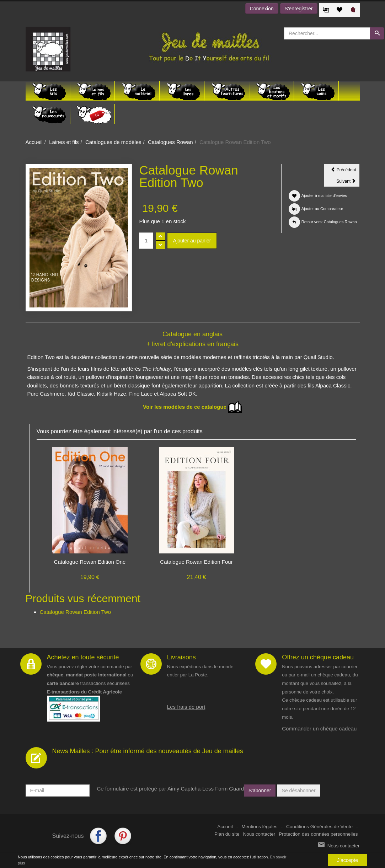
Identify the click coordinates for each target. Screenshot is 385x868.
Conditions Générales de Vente (319, 827)
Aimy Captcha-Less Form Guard (206, 789)
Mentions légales (259, 827)
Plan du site (227, 834)
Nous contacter (259, 834)
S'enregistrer (299, 9)
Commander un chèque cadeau (319, 728)
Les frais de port (186, 707)
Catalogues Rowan (170, 142)
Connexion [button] (262, 9)
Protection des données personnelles (318, 834)
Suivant (348, 182)
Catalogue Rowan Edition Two (76, 612)
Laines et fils (64, 142)
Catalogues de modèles (113, 142)
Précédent (345, 171)
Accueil (34, 142)
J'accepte (347, 860)
